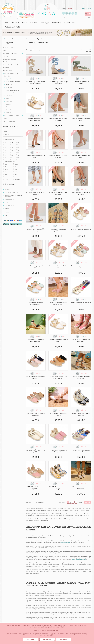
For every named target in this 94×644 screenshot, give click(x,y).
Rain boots (9, 87)
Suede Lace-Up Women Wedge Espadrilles (58, 83)
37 (19, 158)
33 (19, 155)
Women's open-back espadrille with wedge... (58, 120)
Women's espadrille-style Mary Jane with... (81, 193)
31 (19, 153)
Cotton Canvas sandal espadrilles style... (81, 304)
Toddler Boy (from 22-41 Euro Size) (11, 66)
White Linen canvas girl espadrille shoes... (58, 341)
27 (12, 150)
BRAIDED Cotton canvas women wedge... (58, 488)
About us (7, 194)
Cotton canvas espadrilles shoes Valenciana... (81, 377)
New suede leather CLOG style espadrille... (36, 414)
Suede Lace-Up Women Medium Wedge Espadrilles (36, 83)
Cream (7, 182)
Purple (17, 180)
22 (19, 145)
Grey (16, 177)
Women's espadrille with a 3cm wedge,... (36, 156)
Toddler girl (45, 23)
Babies (25, 23)
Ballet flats (9, 84)
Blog (6, 220)
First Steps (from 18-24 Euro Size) (10, 55)
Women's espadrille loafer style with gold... (58, 193)
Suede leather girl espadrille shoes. (36, 267)
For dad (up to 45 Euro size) (11, 117)
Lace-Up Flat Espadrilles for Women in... (81, 83)
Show (27, 50)
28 (19, 150)
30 (12, 153)
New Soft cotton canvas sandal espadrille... (81, 451)
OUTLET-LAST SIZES (12, 27)
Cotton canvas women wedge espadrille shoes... (36, 341)
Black (6, 174)
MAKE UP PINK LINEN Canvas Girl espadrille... (58, 451)
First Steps (34, 23)
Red (16, 169)
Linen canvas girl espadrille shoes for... (81, 230)
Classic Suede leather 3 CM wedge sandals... (58, 304)
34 (6, 158)
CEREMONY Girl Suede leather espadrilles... (36, 488)
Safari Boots (9, 101)
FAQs (6, 207)
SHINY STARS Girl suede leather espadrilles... (36, 377)
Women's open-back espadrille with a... (81, 156)
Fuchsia (7, 169)
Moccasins (9, 96)
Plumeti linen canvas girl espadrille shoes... (36, 304)
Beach (8, 98)
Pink (6, 177)
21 (12, 145)
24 (12, 148)
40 (19, 160)
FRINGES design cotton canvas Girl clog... (36, 193)
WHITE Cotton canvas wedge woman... (58, 414)
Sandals (8, 104)
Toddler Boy (57, 23)
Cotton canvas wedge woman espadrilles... (81, 341)
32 (6, 155)
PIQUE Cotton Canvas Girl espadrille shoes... (58, 230)
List (90, 50)
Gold (16, 172)
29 (6, 153)
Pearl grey (18, 182)
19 (12, 155)
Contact (7, 212)
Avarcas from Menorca (13, 82)
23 (6, 148)
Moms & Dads (69, 23)
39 (12, 160)
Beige (16, 174)
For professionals (9, 204)
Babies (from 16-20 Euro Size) (11, 49)
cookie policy (55, 630)
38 (6, 160)
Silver (6, 172)
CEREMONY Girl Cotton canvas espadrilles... (36, 451)
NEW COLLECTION (12, 23)
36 (12, 158)
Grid (87, 50)
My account (87, 8)
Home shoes (10, 110)
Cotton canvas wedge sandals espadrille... (81, 414)
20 (6, 145)
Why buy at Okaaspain (11, 196)
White (16, 167)
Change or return (10, 210)
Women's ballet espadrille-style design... (81, 120)
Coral (6, 180)
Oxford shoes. (10, 107)
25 (19, 148)
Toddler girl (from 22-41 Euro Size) (11, 60)
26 (6, 150)
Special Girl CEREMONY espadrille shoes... (36, 120)
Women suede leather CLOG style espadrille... (58, 377)
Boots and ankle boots (13, 90)
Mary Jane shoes (11, 93)
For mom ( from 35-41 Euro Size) (12, 75)
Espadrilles (9, 79)
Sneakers (9, 113)
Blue (6, 167)
